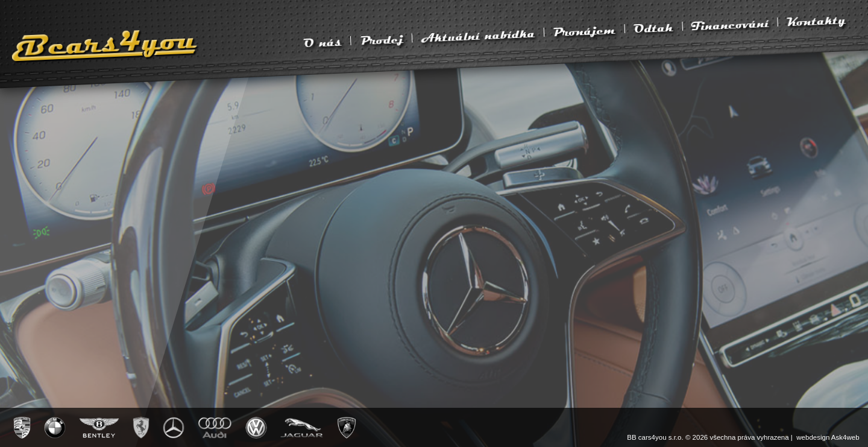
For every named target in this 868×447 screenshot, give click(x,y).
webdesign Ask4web (828, 437)
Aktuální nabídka (478, 35)
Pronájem (584, 31)
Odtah (653, 28)
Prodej (381, 39)
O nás (323, 42)
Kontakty (816, 20)
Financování (730, 24)
